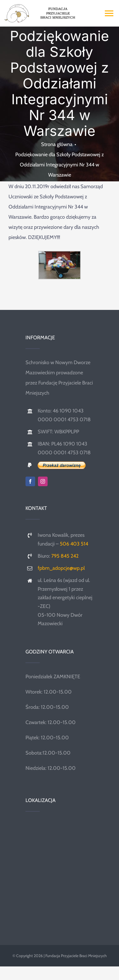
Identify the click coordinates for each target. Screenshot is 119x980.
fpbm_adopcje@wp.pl (61, 568)
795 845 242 (65, 556)
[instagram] (43, 481)
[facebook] (30, 481)
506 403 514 (74, 544)
